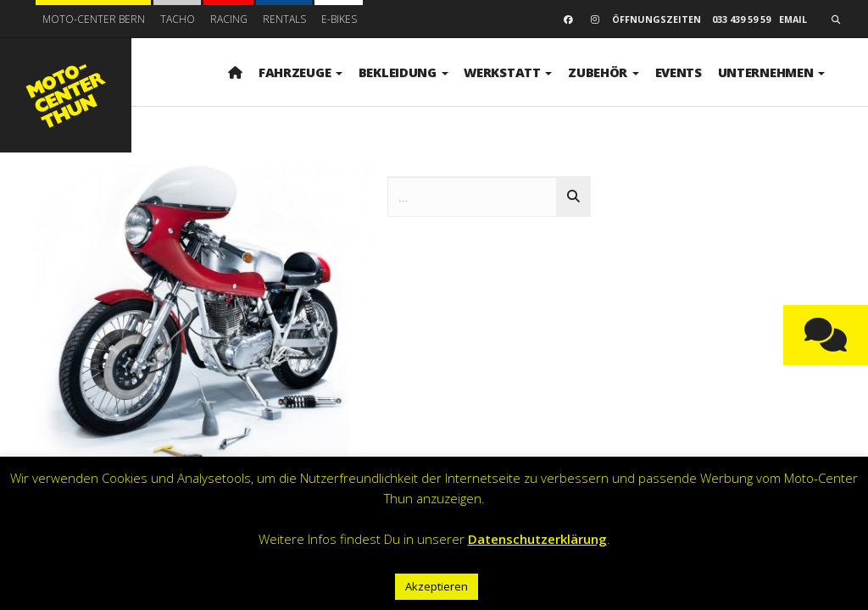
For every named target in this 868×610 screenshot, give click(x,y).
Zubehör (604, 72)
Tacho (178, 19)
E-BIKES (339, 19)
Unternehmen (771, 72)
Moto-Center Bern (94, 19)
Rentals (284, 19)
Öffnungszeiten (657, 19)
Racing (229, 19)
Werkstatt (508, 72)
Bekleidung (403, 72)
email (793, 19)
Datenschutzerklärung (537, 539)
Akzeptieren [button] (437, 586)
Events (679, 72)
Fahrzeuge (300, 72)
